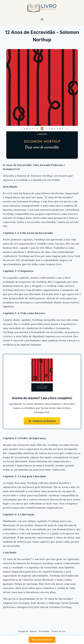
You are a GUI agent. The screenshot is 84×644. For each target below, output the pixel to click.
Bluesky (33, 631)
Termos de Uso (58, 631)
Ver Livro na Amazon (42, 640)
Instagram (23, 631)
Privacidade (44, 631)
